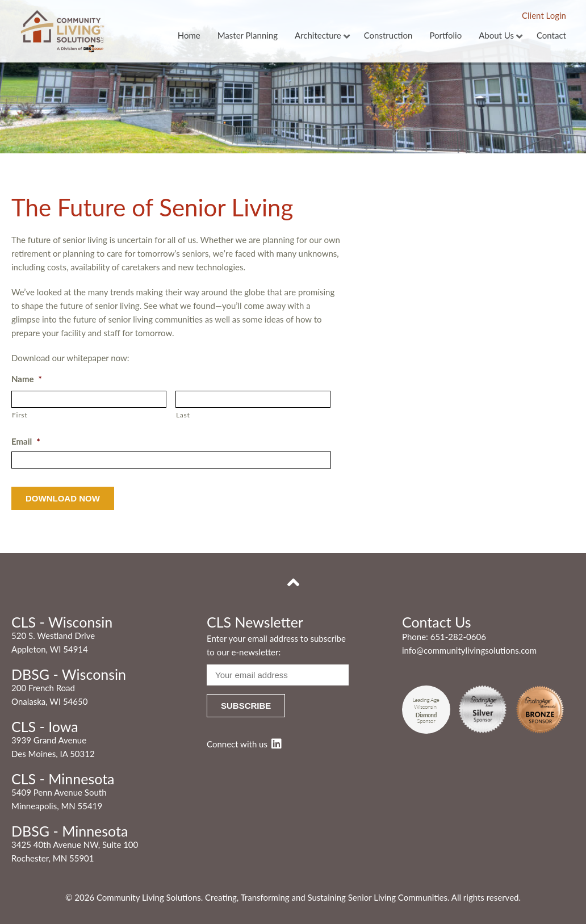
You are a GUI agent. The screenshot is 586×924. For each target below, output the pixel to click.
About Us (496, 36)
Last (183, 415)
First (20, 415)
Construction (388, 36)
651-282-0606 (458, 637)
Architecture (318, 36)
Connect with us (244, 744)
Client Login (544, 15)
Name (27, 379)
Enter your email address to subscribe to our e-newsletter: (276, 645)
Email (26, 441)
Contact (551, 36)
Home (189, 36)
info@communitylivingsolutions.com (469, 650)
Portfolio (445, 36)
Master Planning (248, 36)
